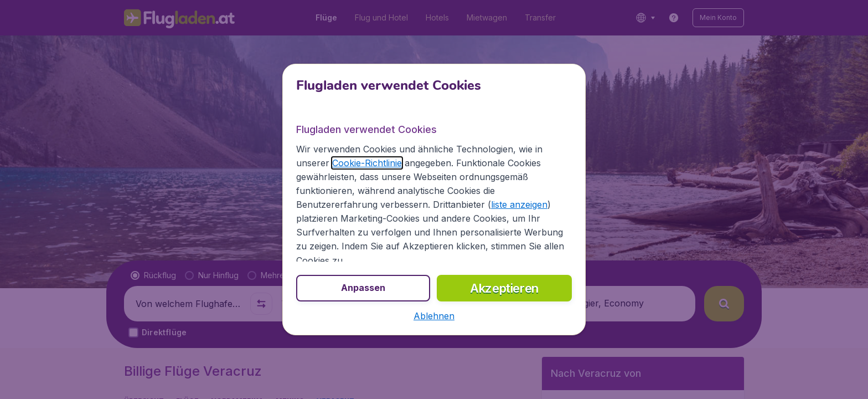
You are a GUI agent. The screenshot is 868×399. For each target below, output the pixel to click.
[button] (434, 316)
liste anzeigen (519, 204)
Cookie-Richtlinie (367, 163)
